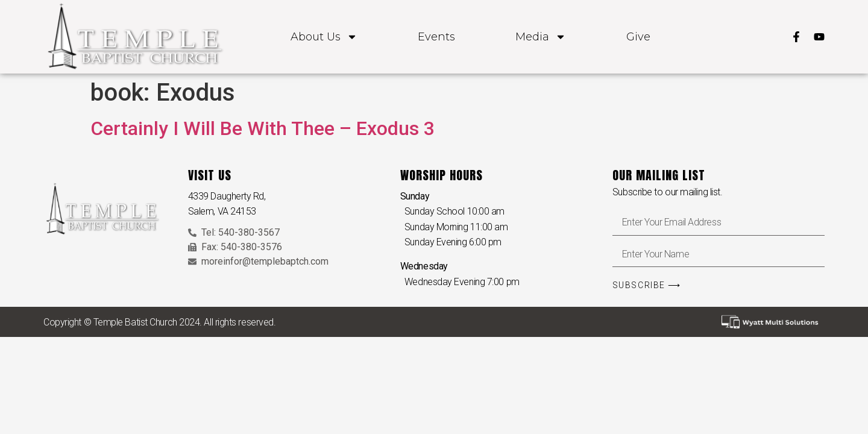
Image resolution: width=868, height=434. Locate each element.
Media (541, 37)
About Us (324, 37)
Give (638, 37)
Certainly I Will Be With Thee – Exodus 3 (263, 128)
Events (436, 37)
